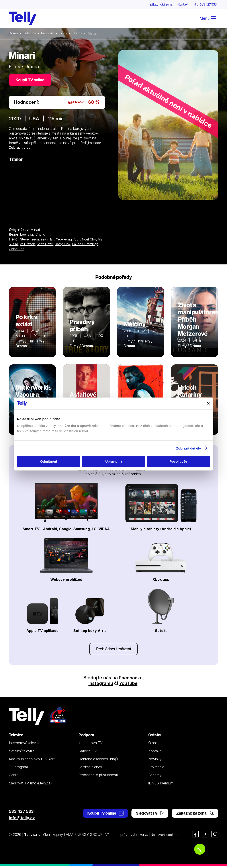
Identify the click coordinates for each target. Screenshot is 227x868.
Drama (80, 34)
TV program (18, 769)
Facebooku (131, 680)
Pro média (156, 769)
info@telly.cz (22, 820)
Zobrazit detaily (189, 448)
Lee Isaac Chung (34, 236)
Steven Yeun (30, 240)
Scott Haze (56, 245)
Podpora (86, 737)
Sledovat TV (150, 815)
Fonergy (155, 777)
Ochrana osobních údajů (98, 761)
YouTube (129, 685)
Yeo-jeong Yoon (73, 240)
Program (49, 34)
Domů (14, 34)
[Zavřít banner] (208, 403)
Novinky (155, 761)
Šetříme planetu (91, 769)
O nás (153, 745)
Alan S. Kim (18, 245)
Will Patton (37, 245)
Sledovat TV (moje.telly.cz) (30, 785)
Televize (31, 34)
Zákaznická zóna (154, 4)
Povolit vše (178, 461)
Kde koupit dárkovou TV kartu (33, 761)
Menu (208, 19)
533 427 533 (21, 813)
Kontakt (179, 4)
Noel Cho (95, 240)
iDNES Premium (161, 785)
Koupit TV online (31, 81)
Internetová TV (91, 745)
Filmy (66, 34)
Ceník (13, 777)
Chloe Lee (35, 250)
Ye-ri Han (50, 240)
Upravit (114, 461)
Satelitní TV (88, 753)
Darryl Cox (75, 245)
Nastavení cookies (166, 836)
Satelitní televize (22, 753)
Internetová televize (25, 745)
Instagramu (100, 685)
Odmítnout (49, 461)
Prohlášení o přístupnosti (98, 777)
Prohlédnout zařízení (113, 650)
